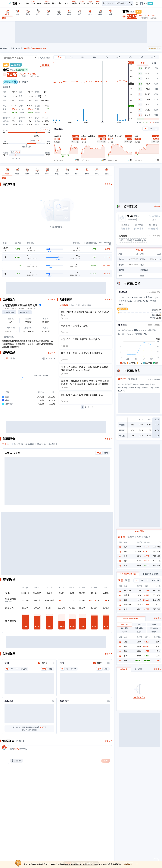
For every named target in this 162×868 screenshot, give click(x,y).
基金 (54, 3)
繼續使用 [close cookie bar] (128, 864)
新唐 (136, 136)
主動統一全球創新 (115, 136)
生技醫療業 (16, 65)
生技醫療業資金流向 (151, 578)
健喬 (126, 565)
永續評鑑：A (22, 70)
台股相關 (87, 305)
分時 (60, 57)
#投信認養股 (126, 245)
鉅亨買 (82, 3)
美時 (126, 551)
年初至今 (155, 584)
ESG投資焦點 (155, 48)
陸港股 (47, 3)
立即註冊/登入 (139, 715)
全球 (67, 3)
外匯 (60, 3)
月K (95, 57)
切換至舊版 (46, 58)
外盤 (157, 123)
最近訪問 (138, 687)
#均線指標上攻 (127, 240)
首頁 (20, 3)
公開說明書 (9, 312)
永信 (126, 569)
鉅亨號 (90, 3)
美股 (39, 3)
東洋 (20, 48)
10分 (118, 57)
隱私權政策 (115, 864)
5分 (106, 57)
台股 (33, 3)
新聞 (27, 3)
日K (71, 57)
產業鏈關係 (139, 535)
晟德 (126, 560)
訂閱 (98, 3)
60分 (153, 57)
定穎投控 (58, 136)
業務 (12, 358)
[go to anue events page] (137, 3)
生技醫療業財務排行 (131, 636)
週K (83, 57)
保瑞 (126, 555)
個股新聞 (64, 305)
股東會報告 (25, 312)
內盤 (139, 123)
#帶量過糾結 (144, 240)
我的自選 (124, 687)
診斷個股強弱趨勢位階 (37, 48)
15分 (130, 57)
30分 (142, 57)
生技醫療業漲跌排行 (128, 578)
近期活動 (139, 255)
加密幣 (74, 3)
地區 (6, 358)
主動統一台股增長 (88, 136)
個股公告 (75, 305)
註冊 (150, 3)
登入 (145, 3)
